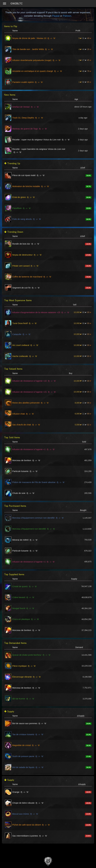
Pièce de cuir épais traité (24, 175)
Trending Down (14, 232)
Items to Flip (11, 26)
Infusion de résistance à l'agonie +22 (30, 381)
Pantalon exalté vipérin (23, 82)
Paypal (56, 16)
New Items (10, 95)
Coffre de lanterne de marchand (27, 277)
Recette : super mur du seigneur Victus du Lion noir (37, 140)
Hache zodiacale (20, 356)
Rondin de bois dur (21, 244)
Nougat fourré (19, 608)
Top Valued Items (13, 369)
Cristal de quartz (20, 586)
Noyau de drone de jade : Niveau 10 (29, 38)
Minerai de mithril (20, 540)
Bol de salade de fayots (23, 767)
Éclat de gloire (19, 197)
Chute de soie (19, 493)
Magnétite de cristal (22, 745)
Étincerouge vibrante (22, 677)
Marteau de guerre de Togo (25, 129)
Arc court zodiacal (21, 345)
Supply (9, 711)
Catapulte (17, 334)
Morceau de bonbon (22, 460)
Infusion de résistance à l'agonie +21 (30, 392)
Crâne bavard (19, 597)
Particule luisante (20, 471)
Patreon (67, 16)
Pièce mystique (20, 666)
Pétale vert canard (21, 266)
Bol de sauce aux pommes (25, 723)
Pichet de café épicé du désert (27, 825)
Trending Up (12, 163)
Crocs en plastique (21, 619)
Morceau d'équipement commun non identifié (33, 518)
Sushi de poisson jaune (23, 756)
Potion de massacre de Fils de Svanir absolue (34, 482)
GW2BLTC (17, 4)
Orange (16, 792)
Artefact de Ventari (21, 107)
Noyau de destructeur (22, 255)
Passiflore (17, 208)
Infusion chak (19, 414)
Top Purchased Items (15, 506)
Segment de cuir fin (21, 288)
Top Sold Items (12, 437)
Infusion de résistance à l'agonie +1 (29, 449)
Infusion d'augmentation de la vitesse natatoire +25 (36, 312)
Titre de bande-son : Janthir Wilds (28, 49)
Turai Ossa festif (20, 323)
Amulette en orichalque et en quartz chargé (33, 71)
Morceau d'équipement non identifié (29, 529)
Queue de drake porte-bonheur (27, 655)
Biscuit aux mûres (21, 814)
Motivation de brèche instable (26, 186)
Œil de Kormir (19, 699)
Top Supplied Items (14, 574)
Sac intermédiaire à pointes (25, 836)
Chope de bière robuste (23, 803)
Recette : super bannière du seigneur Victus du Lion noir (39, 149)
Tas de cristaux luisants (23, 734)
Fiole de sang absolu (22, 219)
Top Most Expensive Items (18, 300)
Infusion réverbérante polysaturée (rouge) (32, 60)
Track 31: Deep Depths (23, 118)
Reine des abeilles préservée (26, 403)
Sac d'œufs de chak (22, 425)
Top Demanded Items (15, 643)
